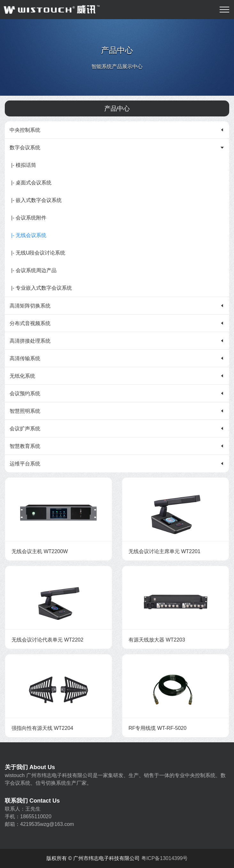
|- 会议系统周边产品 (34, 270)
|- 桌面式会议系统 (31, 183)
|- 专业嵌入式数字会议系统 (42, 288)
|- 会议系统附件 (29, 218)
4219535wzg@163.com (47, 824)
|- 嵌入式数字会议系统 (36, 200)
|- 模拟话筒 (24, 165)
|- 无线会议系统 (29, 235)
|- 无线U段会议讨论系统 (38, 253)
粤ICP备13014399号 (165, 858)
